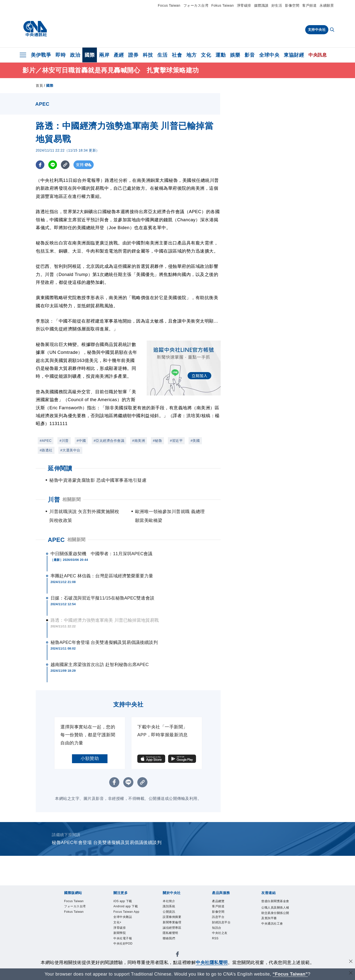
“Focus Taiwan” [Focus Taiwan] (290, 974)
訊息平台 (219, 919)
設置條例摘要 (173, 919)
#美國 (195, 441)
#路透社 (46, 450)
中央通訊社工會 (274, 931)
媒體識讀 (261, 5)
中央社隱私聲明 (212, 963)
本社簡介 (170, 901)
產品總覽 (219, 901)
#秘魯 (157, 441)
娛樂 (235, 55)
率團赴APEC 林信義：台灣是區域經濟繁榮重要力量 (102, 576)
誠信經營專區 (173, 930)
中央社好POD (124, 954)
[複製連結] (65, 165)
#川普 (64, 441)
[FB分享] (40, 165)
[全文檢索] (333, 30)
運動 (221, 55)
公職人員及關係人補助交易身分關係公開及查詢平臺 (276, 920)
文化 (206, 55)
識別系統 (170, 907)
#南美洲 (139, 441)
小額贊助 (90, 758)
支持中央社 (317, 30)
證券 (133, 55)
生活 (162, 55)
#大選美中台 (70, 450)
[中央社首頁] (35, 29)
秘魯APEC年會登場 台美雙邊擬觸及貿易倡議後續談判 (104, 642)
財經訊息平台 (223, 925)
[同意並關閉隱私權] (351, 962)
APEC (56, 540)
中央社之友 (221, 936)
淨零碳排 (244, 5)
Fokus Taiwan (222, 5)
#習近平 (176, 441)
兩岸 (104, 55)
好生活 (277, 5)
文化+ (118, 930)
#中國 (81, 441)
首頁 (39, 86)
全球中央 (269, 55)
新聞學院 (121, 942)
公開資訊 (170, 913)
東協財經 (294, 55)
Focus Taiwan (169, 5)
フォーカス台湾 (196, 5)
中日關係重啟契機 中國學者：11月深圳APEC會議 (102, 554)
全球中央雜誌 (124, 925)
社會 (177, 55)
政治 (75, 55)
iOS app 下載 (124, 901)
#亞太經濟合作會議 (109, 441)
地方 (191, 55)
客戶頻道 (309, 5)
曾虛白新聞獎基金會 (276, 904)
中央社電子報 (124, 948)
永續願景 (327, 5)
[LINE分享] (53, 165)
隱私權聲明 (172, 936)
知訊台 (217, 930)
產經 (119, 55)
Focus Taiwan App (125, 916)
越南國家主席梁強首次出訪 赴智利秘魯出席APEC (100, 665)
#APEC (46, 441)
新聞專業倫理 (173, 925)
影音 (250, 55)
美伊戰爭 (41, 55)
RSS (216, 942)
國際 (90, 55)
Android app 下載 (127, 907)
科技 (148, 55)
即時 (61, 55)
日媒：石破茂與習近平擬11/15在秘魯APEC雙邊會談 (102, 598)
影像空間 (292, 5)
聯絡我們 (170, 942)
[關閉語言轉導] (351, 973)
